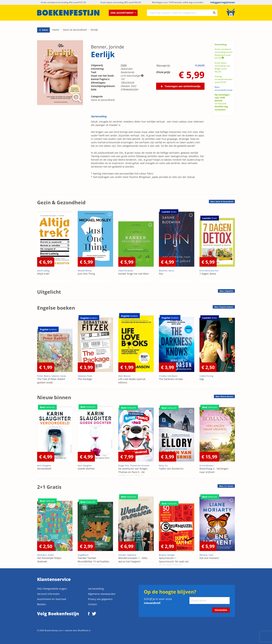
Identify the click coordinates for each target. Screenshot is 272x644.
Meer (222, 201)
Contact (92, 604)
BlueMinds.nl (84, 630)
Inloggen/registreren (223, 2)
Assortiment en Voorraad (52, 599)
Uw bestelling (96, 589)
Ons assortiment (123, 13)
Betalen (42, 604)
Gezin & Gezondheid (75, 30)
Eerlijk (94, 30)
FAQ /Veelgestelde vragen (52, 589)
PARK (124, 65)
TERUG (43, 30)
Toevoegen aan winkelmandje (182, 86)
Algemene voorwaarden (102, 594)
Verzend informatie (48, 594)
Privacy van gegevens (100, 599)
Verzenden (221, 610)
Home (56, 30)
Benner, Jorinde (108, 47)
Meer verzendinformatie (224, 89)
